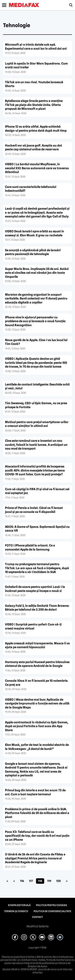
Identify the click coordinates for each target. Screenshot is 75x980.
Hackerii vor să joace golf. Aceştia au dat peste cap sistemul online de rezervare (33, 148)
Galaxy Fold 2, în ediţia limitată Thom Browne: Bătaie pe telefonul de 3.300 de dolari (37, 608)
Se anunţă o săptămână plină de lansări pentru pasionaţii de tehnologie (33, 252)
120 (58, 881)
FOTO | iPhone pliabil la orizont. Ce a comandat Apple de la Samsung (30, 547)
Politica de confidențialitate (52, 911)
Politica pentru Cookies (51, 905)
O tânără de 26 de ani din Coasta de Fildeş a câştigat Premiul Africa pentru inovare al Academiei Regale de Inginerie (35, 858)
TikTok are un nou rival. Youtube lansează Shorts (34, 84)
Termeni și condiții (16, 911)
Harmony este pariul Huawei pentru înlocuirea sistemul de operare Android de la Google (37, 664)
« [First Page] (7, 881)
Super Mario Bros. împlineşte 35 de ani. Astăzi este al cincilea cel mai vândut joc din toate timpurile (37, 273)
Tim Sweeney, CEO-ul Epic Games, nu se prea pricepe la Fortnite (36, 405)
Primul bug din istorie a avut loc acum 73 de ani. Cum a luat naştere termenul (35, 792)
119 (49, 881)
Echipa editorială (19, 905)
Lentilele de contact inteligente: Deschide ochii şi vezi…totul (37, 386)
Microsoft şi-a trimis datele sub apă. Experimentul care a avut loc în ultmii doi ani (36, 47)
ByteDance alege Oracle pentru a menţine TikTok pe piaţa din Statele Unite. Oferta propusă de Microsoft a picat (34, 105)
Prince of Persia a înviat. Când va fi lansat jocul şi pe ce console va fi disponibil (34, 510)
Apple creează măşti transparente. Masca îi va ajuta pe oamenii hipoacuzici (37, 645)
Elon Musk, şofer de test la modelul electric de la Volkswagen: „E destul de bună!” (37, 747)
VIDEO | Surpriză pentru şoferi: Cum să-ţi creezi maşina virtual (33, 626)
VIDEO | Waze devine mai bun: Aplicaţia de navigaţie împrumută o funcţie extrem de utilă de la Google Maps (37, 704)
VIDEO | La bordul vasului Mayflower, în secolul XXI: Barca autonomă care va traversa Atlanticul (37, 168)
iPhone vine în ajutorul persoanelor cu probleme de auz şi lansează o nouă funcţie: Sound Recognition (35, 321)
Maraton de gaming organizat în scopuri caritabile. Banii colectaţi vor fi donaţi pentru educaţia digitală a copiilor (36, 299)
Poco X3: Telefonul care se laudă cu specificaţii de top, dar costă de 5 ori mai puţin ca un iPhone (37, 836)
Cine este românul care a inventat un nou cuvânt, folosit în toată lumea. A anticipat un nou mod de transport (36, 445)
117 (31, 881)
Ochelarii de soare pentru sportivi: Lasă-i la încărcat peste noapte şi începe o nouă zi (35, 589)
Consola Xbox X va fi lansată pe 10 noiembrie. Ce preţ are (37, 683)
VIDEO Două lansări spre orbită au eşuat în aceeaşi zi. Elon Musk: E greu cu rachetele (34, 233)
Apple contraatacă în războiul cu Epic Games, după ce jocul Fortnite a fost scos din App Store (37, 726)
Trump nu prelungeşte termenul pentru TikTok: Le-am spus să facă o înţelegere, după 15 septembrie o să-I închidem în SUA (37, 568)
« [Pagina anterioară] (14, 881)
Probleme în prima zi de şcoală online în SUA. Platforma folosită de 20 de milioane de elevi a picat (37, 813)
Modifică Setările (38, 926)
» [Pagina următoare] (67, 881)
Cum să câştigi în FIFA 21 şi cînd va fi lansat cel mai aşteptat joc (37, 491)
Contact (37, 917)
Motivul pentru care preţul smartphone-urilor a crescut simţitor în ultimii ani (37, 424)
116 (22, 881)
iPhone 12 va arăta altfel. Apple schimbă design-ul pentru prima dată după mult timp (36, 129)
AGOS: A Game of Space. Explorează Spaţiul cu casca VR (37, 529)
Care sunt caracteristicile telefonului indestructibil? (31, 189)
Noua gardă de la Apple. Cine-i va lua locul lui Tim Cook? (36, 342)
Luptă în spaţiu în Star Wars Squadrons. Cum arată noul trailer (36, 66)
